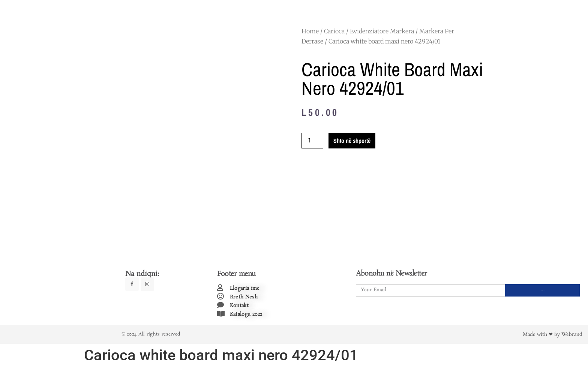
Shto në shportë (352, 141)
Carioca (334, 31)
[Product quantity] (312, 141)
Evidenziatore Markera (382, 31)
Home (310, 31)
